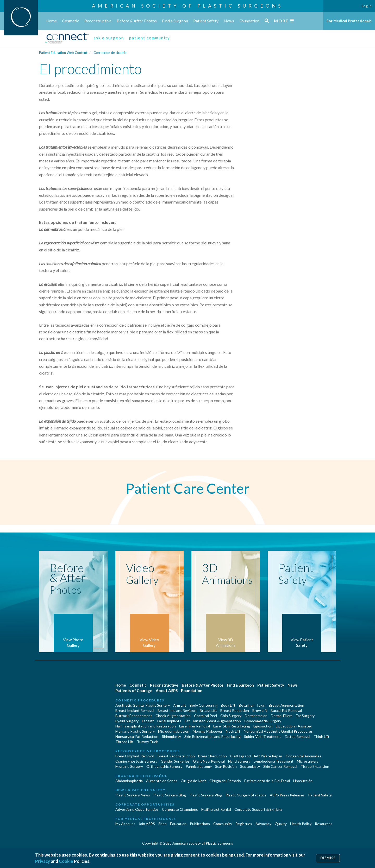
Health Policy (301, 824)
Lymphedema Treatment (274, 761)
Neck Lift (233, 731)
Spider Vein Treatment (262, 736)
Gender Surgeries (175, 761)
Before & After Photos (137, 21)
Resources (324, 824)
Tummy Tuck (147, 742)
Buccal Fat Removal (286, 710)
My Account (125, 824)
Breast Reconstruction (176, 756)
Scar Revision (226, 766)
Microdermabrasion (174, 731)
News (229, 21)
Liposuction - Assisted (294, 726)
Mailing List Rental (216, 809)
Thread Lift (124, 742)
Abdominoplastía (129, 781)
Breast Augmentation (286, 705)
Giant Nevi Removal (209, 761)
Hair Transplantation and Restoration (146, 726)
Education (178, 824)
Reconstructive (98, 21)
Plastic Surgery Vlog (206, 795)
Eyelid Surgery (127, 721)
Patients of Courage (134, 690)
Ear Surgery (305, 716)
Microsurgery (308, 761)
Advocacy (263, 824)
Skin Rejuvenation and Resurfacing (213, 736)
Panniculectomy (199, 766)
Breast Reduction (235, 710)
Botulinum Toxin (252, 705)
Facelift (148, 721)
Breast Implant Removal (135, 710)
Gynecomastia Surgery (263, 721)
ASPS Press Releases (287, 795)
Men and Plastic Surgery (135, 731)
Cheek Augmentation (173, 716)
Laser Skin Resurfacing (232, 726)
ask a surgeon (109, 38)
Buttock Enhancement (134, 716)
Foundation (249, 21)
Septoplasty (250, 766)
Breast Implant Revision (177, 710)
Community (223, 824)
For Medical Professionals (349, 21)
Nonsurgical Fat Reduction (137, 736)
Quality (281, 824)
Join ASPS (147, 824)
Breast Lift (208, 710)
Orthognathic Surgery (164, 766)
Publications (200, 824)
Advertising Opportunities (137, 809)
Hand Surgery (239, 761)
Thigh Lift (321, 736)
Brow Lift (260, 710)
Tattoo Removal (297, 736)
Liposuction (263, 726)
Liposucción (303, 781)
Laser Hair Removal (195, 726)
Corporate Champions (180, 809)
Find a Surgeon (175, 21)
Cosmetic (71, 21)
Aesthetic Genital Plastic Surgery (143, 705)
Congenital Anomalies (304, 756)
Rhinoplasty (171, 736)
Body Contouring (204, 705)
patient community (150, 38)
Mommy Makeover (208, 731)
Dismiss (328, 858)
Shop (162, 824)
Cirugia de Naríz (193, 781)
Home (51, 21)
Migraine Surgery (129, 766)
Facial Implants (169, 721)
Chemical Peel (205, 716)
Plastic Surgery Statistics (246, 795)
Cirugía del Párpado (225, 781)
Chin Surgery (231, 716)
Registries (244, 824)
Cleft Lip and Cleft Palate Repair (256, 756)
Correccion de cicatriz (110, 53)
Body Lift (228, 705)
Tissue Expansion (315, 766)
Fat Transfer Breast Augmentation (213, 721)
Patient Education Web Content (63, 53)
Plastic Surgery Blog (170, 795)
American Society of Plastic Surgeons (187, 6)
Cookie (66, 861)
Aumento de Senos (162, 781)
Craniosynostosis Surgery (136, 761)
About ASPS (167, 690)
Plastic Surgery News (133, 795)
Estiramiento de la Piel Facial (267, 781)
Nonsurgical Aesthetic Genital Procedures (278, 731)
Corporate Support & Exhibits (258, 809)
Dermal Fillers (282, 716)
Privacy (43, 861)
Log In (367, 6)
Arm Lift (180, 705)
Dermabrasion (256, 716)
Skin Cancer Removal (280, 766)
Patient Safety (206, 21)
